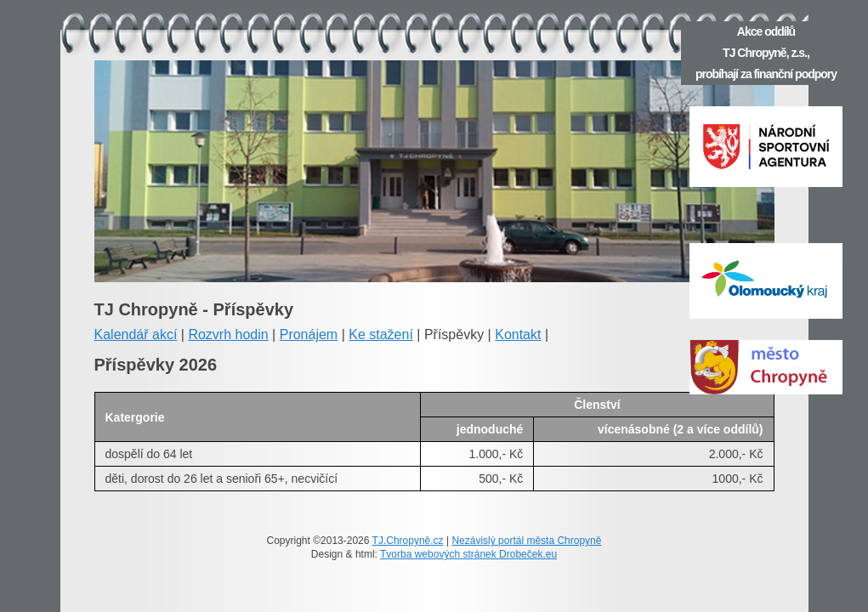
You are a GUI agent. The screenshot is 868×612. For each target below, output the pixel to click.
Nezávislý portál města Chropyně (526, 541)
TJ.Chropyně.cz (408, 541)
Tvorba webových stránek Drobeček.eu (468, 554)
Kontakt (518, 334)
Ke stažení (381, 334)
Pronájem (309, 334)
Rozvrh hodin (228, 334)
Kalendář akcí (136, 334)
